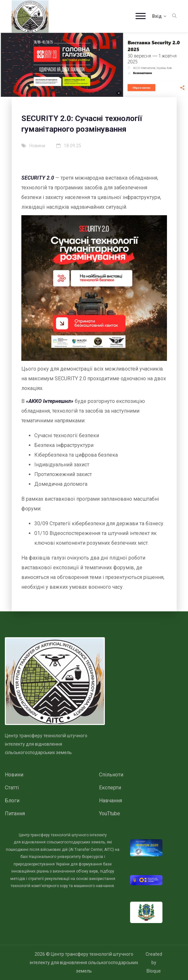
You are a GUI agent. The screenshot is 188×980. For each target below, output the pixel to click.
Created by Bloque (154, 963)
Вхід (159, 16)
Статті (12, 788)
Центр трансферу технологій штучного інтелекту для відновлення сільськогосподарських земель (84, 963)
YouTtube (110, 813)
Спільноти (111, 775)
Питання (15, 813)
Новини (14, 775)
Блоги (12, 801)
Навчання (111, 801)
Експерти (110, 788)
